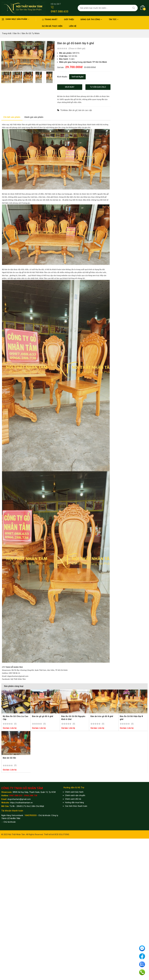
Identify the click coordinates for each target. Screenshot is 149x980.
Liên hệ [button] (73, 26)
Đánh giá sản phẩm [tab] (34, 117)
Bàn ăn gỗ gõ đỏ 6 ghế (43, 716)
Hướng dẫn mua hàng (74, 802)
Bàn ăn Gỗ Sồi (9, 758)
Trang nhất (50, 19)
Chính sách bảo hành (74, 792)
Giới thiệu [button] (69, 19)
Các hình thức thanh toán (76, 806)
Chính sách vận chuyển (75, 795)
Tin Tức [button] (114, 19)
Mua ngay (70, 87)
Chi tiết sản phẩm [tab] (12, 117)
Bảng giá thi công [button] (91, 19)
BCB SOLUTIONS (62, 834)
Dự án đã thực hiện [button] (52, 26)
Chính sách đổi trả (73, 799)
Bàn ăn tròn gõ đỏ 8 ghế (102, 716)
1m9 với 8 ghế (77, 77)
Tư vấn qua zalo (98, 87)
